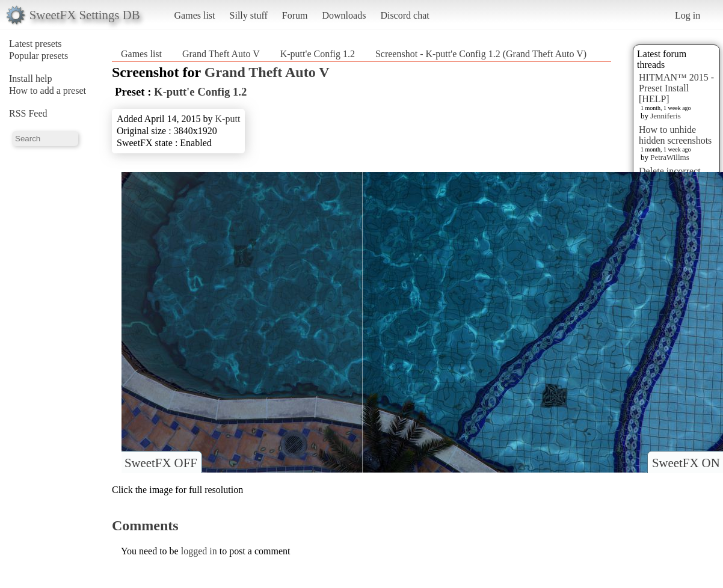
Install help (31, 78)
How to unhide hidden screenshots (675, 135)
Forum (295, 15)
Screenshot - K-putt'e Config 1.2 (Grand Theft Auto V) (481, 54)
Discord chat (405, 15)
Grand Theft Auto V (221, 54)
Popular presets (38, 56)
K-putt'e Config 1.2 (318, 54)
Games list (195, 15)
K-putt (228, 119)
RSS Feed (28, 113)
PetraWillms (669, 157)
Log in (688, 15)
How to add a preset (48, 90)
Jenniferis (666, 116)
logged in (199, 551)
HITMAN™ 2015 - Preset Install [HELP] (676, 88)
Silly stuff (249, 15)
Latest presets (35, 44)
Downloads (344, 15)
